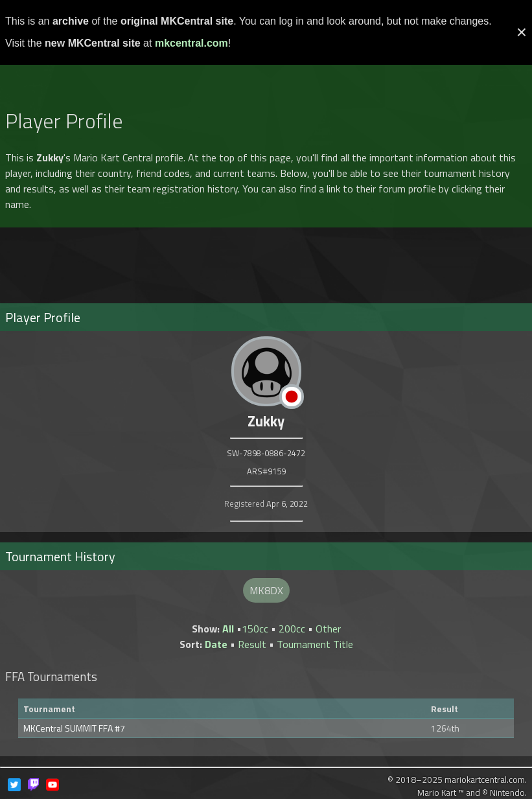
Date (216, 644)
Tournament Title (315, 644)
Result (252, 644)
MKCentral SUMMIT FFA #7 (74, 728)
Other (328, 629)
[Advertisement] (266, 67)
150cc (255, 629)
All (228, 629)
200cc (292, 629)
